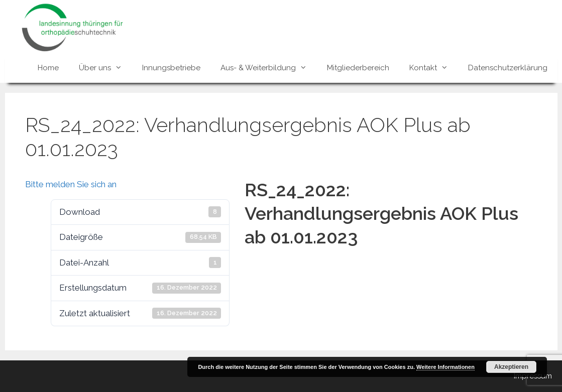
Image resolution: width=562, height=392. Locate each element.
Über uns (105, 68)
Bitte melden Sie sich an (71, 184)
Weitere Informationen (445, 367)
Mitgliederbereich (358, 68)
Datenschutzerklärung (508, 68)
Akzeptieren (511, 367)
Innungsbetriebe (171, 68)
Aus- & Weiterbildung (269, 68)
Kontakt (434, 68)
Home (48, 68)
